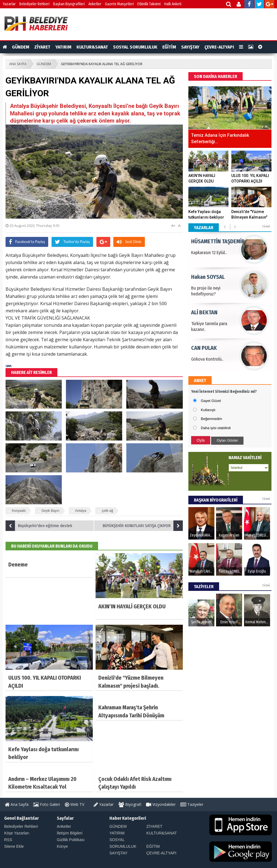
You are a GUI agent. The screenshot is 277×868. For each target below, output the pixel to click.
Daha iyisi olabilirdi (216, 428)
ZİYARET (42, 47)
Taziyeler (192, 804)
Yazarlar (9, 4)
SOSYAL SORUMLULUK (135, 47)
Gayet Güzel (211, 401)
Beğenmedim (211, 419)
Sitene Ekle (14, 846)
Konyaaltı (19, 511)
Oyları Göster (227, 440)
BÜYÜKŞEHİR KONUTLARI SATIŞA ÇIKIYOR (143, 526)
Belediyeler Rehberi (34, 4)
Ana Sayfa (17, 804)
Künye (62, 846)
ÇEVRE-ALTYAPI (219, 47)
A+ (173, 226)
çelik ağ (107, 511)
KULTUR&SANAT (92, 47)
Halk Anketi (173, 4)
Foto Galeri (47, 804)
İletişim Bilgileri (70, 833)
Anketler (95, 4)
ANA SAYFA (18, 64)
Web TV (75, 804)
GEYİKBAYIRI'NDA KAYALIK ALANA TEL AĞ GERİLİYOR (102, 64)
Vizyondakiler (161, 804)
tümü (266, 226)
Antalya (81, 511)
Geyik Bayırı (50, 511)
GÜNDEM (21, 47)
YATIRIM (63, 47)
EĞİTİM (169, 47)
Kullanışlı (208, 410)
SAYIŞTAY (190, 47)
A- (180, 226)
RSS (8, 840)
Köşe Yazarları (17, 833)
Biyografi (130, 804)
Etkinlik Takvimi (149, 4)
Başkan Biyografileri (69, 4)
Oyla (201, 440)
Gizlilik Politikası (71, 840)
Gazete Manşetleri (119, 4)
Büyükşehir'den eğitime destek (39, 526)
